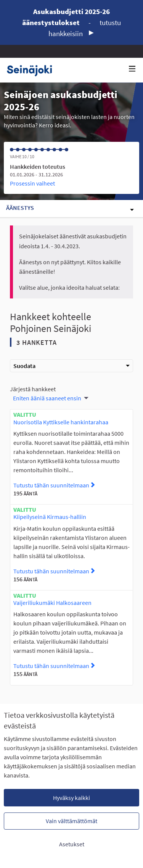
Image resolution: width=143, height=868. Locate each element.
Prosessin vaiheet (32, 183)
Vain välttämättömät (71, 821)
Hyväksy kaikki (71, 798)
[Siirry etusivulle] (32, 70)
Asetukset (72, 844)
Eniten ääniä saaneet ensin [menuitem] (47, 398)
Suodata (71, 366)
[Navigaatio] (132, 69)
